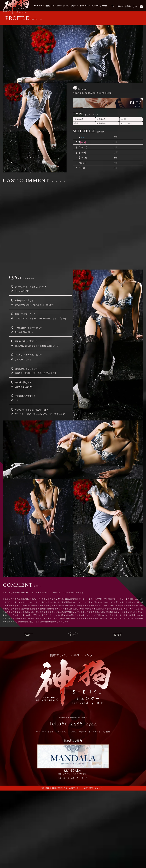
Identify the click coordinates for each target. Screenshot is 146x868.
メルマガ (95, 6)
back (28, 635)
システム (67, 6)
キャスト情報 (44, 6)
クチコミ (75, 6)
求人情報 (103, 6)
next (118, 635)
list (73, 635)
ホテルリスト (85, 6)
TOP (36, 6)
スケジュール (56, 6)
